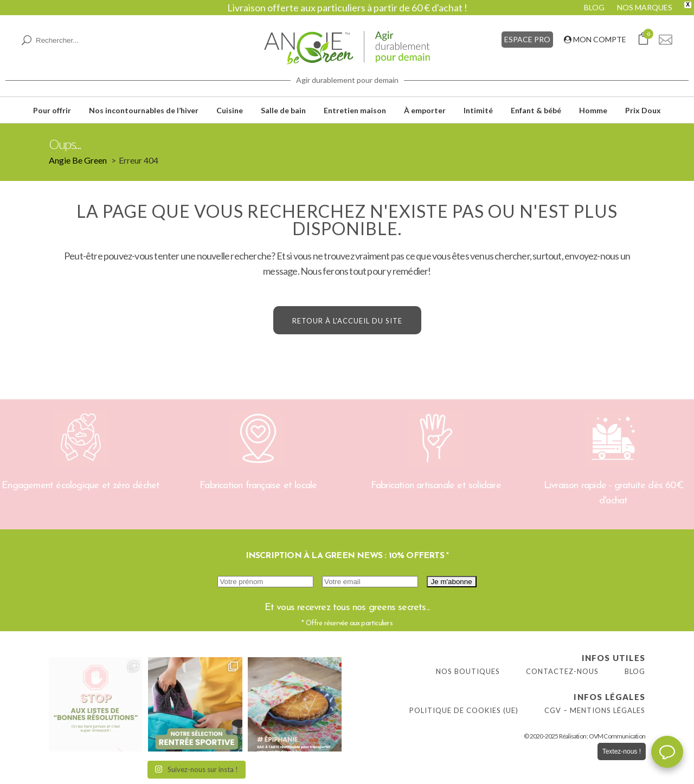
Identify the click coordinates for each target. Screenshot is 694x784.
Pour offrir (52, 110)
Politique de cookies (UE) (464, 710)
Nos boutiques (468, 671)
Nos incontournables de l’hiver (144, 110)
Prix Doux (643, 110)
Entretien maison (355, 110)
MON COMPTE (595, 39)
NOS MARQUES (645, 7)
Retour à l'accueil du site (347, 321)
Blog (635, 671)
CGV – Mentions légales (595, 710)
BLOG (594, 7)
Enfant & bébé (536, 110)
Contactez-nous (562, 671)
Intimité (478, 110)
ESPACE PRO (527, 39)
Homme (593, 110)
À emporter (425, 110)
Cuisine (230, 110)
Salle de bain (283, 110)
